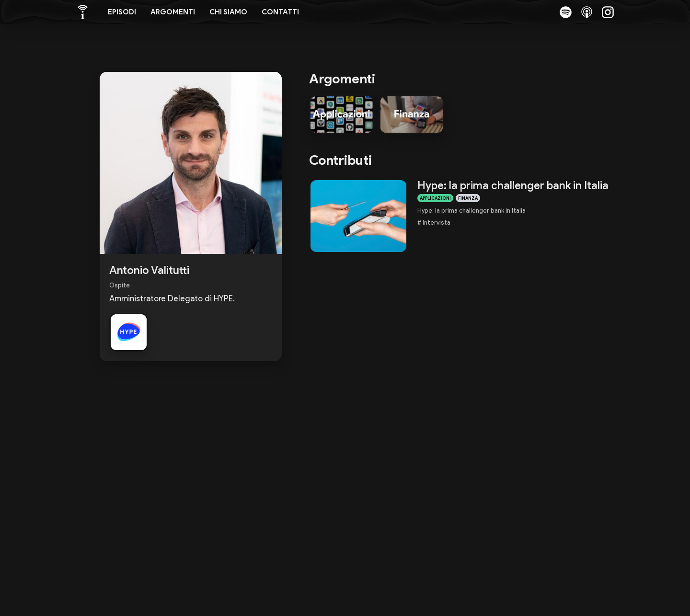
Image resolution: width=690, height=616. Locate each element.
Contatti (280, 12)
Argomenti (173, 12)
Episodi (122, 12)
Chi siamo (228, 12)
